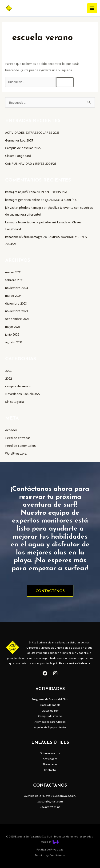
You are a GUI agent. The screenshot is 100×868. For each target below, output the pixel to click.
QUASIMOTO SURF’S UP (62, 200)
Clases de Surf (50, 710)
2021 (8, 371)
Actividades (50, 759)
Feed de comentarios (20, 446)
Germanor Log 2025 (19, 140)
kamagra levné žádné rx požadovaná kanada (36, 222)
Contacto (50, 770)
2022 (8, 378)
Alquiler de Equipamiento (50, 727)
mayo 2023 (13, 327)
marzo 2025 (13, 272)
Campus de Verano (50, 716)
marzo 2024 (13, 296)
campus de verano (18, 386)
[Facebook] (45, 673)
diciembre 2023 (16, 303)
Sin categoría (14, 402)
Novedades (50, 764)
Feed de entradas (18, 438)
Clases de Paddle (50, 705)
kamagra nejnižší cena (20, 192)
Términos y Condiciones (50, 855)
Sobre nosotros (50, 753)
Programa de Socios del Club (50, 699)
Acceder (11, 430)
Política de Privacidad (50, 849)
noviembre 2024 (16, 288)
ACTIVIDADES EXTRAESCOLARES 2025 (32, 133)
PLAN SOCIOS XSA (54, 192)
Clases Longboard (18, 156)
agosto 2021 (14, 342)
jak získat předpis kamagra (24, 208)
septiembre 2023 (17, 319)
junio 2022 (12, 334)
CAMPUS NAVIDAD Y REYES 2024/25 (31, 164)
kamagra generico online (23, 200)
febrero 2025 (14, 280)
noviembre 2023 (16, 311)
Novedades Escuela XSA (22, 394)
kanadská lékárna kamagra (24, 237)
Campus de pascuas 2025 (23, 148)
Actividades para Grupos (50, 722)
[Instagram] (55, 673)
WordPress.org (16, 453)
